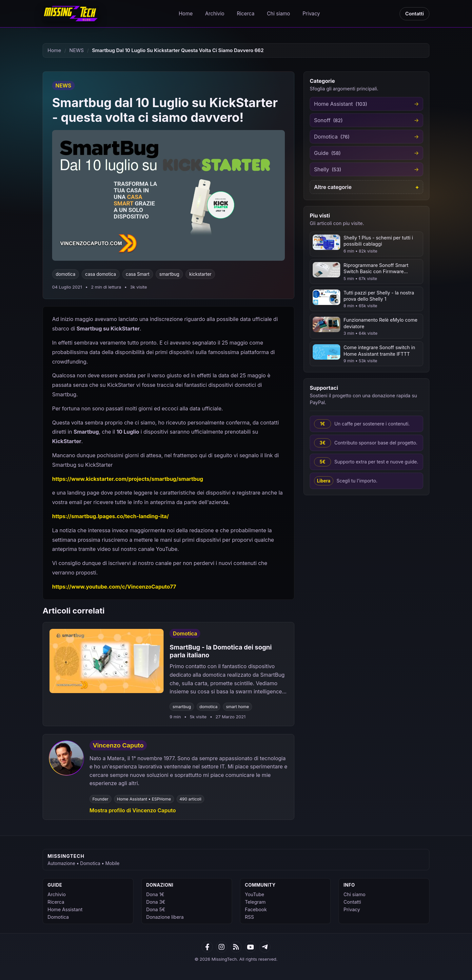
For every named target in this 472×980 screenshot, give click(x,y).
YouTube (255, 894)
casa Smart (138, 274)
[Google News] (222, 947)
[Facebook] (207, 947)
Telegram (255, 902)
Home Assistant (65, 909)
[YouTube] (250, 947)
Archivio (215, 14)
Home (186, 14)
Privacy (311, 14)
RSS (249, 917)
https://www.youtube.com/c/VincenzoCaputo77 (114, 587)
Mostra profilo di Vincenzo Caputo (133, 810)
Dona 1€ (155, 894)
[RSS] (236, 947)
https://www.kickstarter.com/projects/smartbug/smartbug (128, 479)
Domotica (58, 917)
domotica (66, 274)
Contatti (414, 14)
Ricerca (246, 14)
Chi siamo (278, 14)
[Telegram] (265, 947)
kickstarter (200, 274)
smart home (237, 707)
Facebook (256, 909)
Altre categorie (333, 187)
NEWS (77, 50)
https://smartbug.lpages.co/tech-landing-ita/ (110, 516)
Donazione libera (165, 917)
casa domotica (101, 274)
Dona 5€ (156, 909)
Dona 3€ (156, 902)
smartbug (169, 274)
